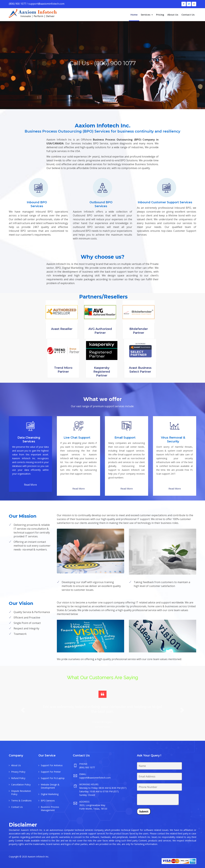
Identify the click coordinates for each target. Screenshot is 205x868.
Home (134, 15)
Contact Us (188, 15)
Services (147, 15)
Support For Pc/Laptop (53, 778)
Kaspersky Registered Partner (102, 372)
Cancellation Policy (21, 785)
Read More (30, 485)
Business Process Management (50, 809)
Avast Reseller (62, 329)
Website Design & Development (50, 786)
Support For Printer (51, 772)
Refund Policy (18, 778)
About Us (173, 15)
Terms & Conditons (21, 801)
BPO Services (48, 801)
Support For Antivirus (52, 765)
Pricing (160, 15)
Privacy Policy (18, 772)
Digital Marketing (50, 794)
